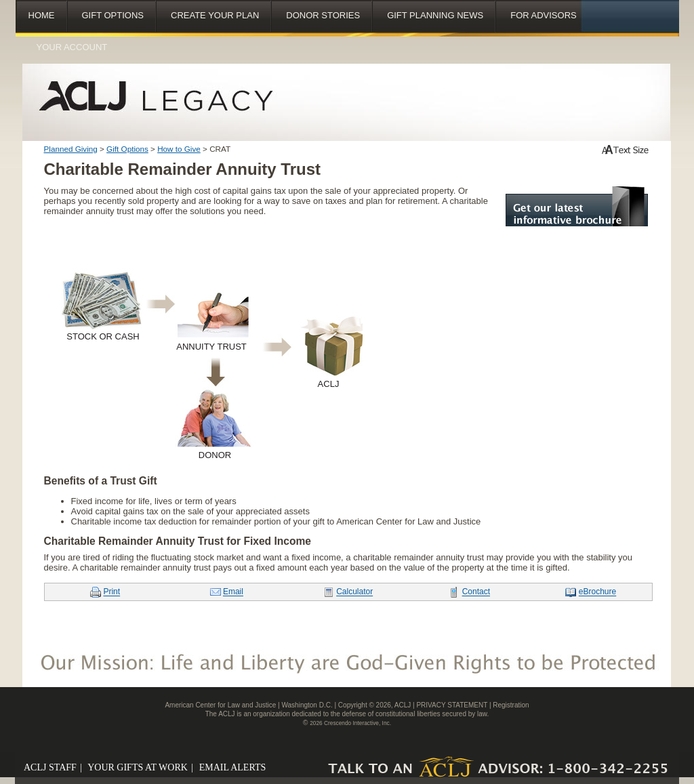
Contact (476, 592)
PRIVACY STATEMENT (452, 705)
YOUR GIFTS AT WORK (141, 767)
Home (42, 15)
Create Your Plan (215, 15)
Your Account (72, 47)
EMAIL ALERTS (235, 767)
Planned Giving (71, 149)
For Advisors (544, 15)
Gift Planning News (435, 15)
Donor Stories (323, 15)
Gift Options (113, 15)
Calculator (354, 592)
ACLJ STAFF (54, 767)
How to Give (179, 149)
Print (111, 592)
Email (233, 592)
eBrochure (597, 592)
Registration (511, 705)
